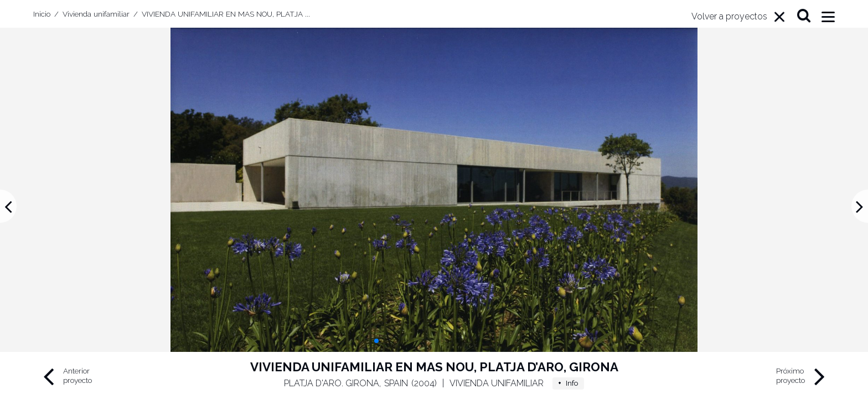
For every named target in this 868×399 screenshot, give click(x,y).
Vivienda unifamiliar (497, 383)
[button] (376, 341)
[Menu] (739, 17)
